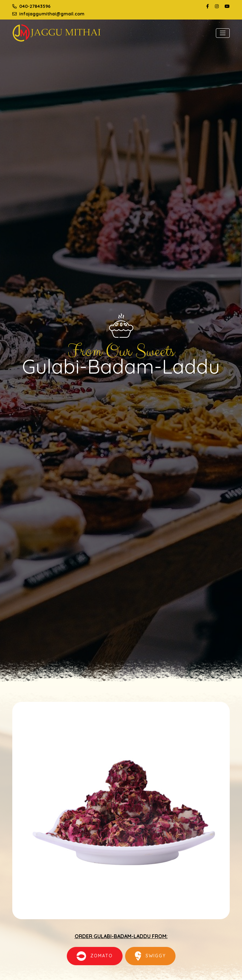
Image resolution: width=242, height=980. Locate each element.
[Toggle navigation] (223, 33)
